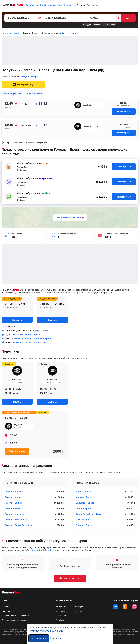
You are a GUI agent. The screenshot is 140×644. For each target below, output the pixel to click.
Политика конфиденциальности (15, 616)
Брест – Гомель (69, 33)
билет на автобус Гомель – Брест (33, 338)
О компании (7, 607)
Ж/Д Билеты (46, 5)
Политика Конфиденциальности (46, 631)
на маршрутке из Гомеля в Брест (31, 342)
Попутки (81, 5)
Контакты (6, 611)
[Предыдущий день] (85, 18)
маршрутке (46, 178)
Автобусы (58, 5)
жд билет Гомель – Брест (27, 334)
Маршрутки (70, 5)
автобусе (45, 193)
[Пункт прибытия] (63, 18)
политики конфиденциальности (122, 634)
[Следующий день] (119, 18)
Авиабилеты (32, 5)
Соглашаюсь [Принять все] (39, 638)
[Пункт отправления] (24, 18)
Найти (128, 18)
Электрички (92, 5)
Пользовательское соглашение (15, 620)
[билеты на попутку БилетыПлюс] (12, 593)
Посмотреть (124, 111)
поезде (44, 163)
